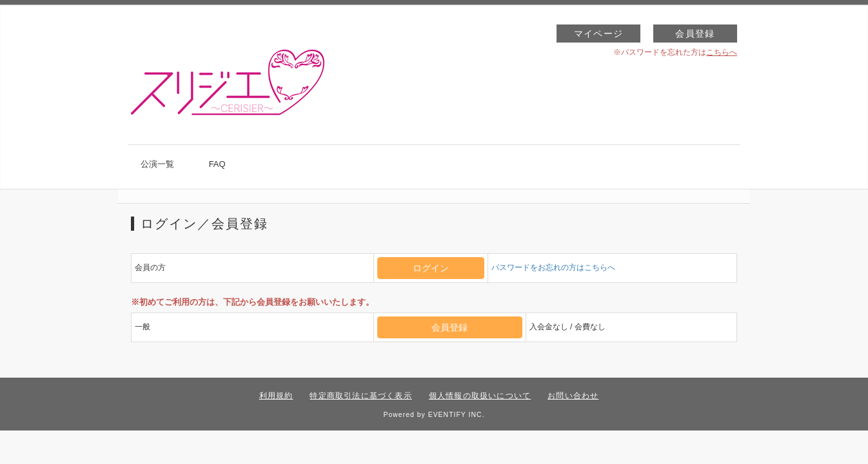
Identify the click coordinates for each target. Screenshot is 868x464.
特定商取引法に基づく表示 (360, 396)
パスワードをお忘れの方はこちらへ (553, 267)
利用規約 (276, 396)
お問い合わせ (573, 396)
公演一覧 (157, 164)
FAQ (217, 164)
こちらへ (722, 52)
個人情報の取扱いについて (480, 396)
